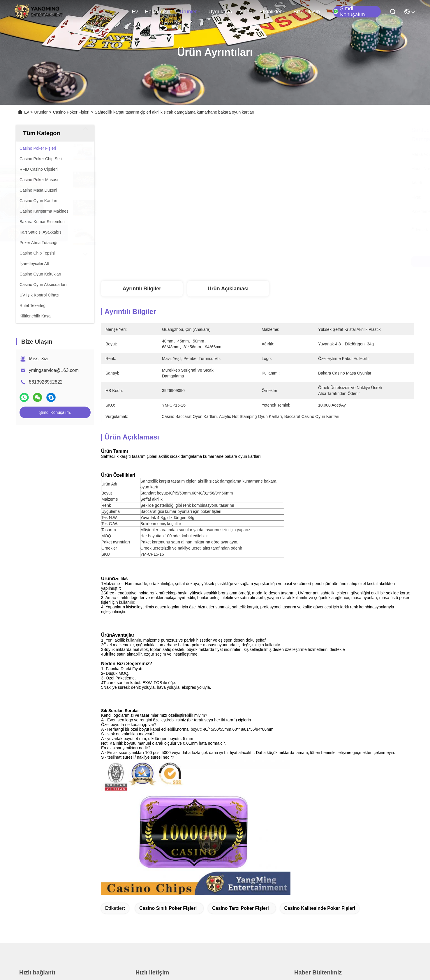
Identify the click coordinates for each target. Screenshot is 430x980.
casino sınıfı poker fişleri (168, 772)
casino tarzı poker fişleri (240, 772)
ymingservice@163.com (54, 370)
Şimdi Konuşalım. (350, 12)
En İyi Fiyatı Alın (306, 262)
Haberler (28, 903)
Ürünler (190, 12)
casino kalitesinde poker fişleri (320, 772)
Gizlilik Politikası (70, 963)
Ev (135, 12)
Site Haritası (100, 963)
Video (246, 12)
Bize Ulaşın (307, 12)
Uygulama (220, 12)
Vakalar (27, 913)
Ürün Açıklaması (228, 289)
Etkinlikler (273, 12)
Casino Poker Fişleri (71, 112)
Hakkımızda (159, 12)
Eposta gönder (316, 917)
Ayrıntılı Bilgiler (142, 289)
